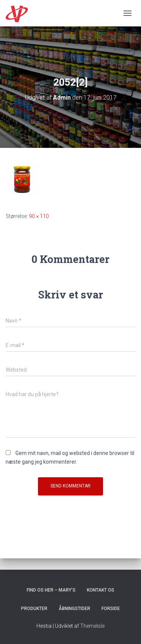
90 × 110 (39, 216)
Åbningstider (74, 609)
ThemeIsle (92, 626)
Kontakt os (101, 590)
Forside (111, 609)
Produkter (34, 609)
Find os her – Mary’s (51, 590)
